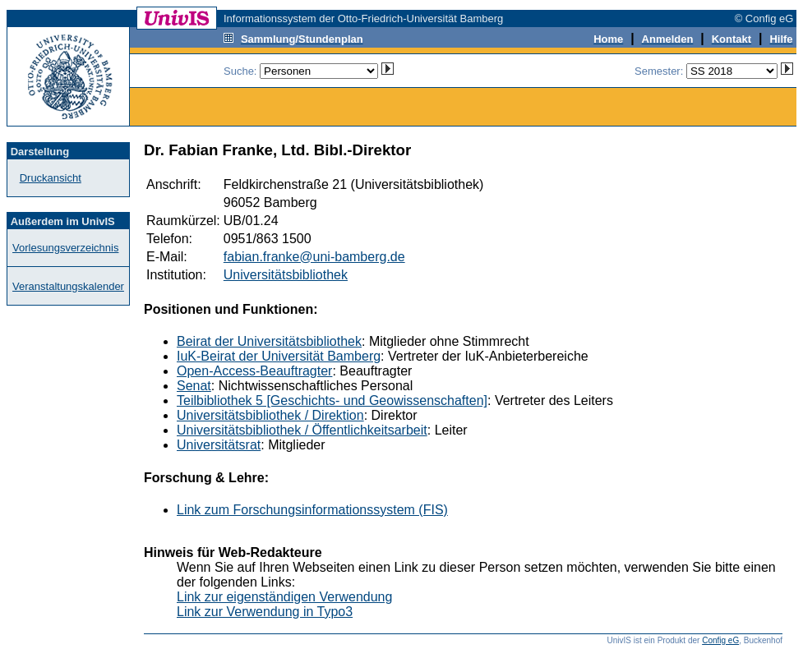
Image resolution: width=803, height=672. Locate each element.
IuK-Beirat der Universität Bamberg (279, 356)
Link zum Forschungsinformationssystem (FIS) (312, 510)
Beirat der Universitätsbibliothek (269, 341)
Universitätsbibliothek (286, 275)
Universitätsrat (219, 445)
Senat (194, 386)
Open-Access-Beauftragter (254, 371)
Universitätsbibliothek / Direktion (270, 415)
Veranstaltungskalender (68, 286)
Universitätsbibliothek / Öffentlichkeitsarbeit (302, 430)
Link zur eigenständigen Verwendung (284, 597)
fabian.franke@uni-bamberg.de (314, 257)
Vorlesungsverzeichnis (65, 248)
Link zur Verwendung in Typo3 (265, 612)
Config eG (720, 640)
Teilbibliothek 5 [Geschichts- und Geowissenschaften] (332, 400)
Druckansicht (51, 178)
